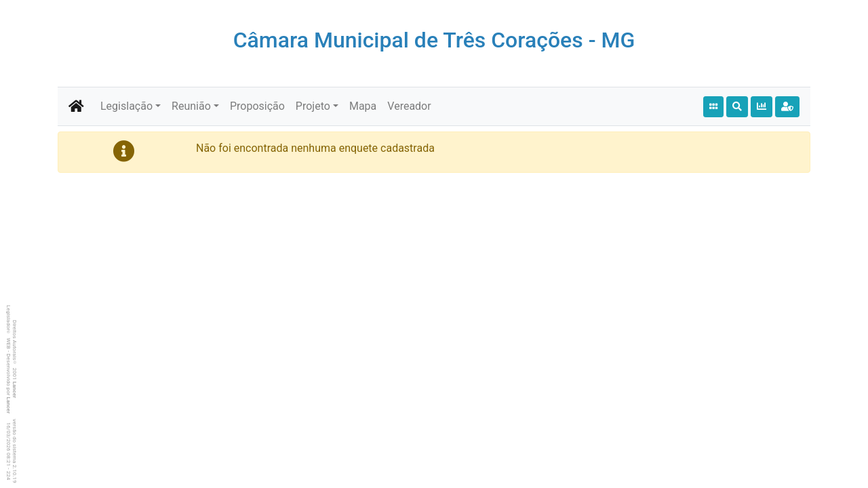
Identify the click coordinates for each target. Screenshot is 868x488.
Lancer (15, 390)
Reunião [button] (191, 106)
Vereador (409, 106)
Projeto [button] (313, 106)
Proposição (257, 106)
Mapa (363, 106)
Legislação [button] (126, 106)
